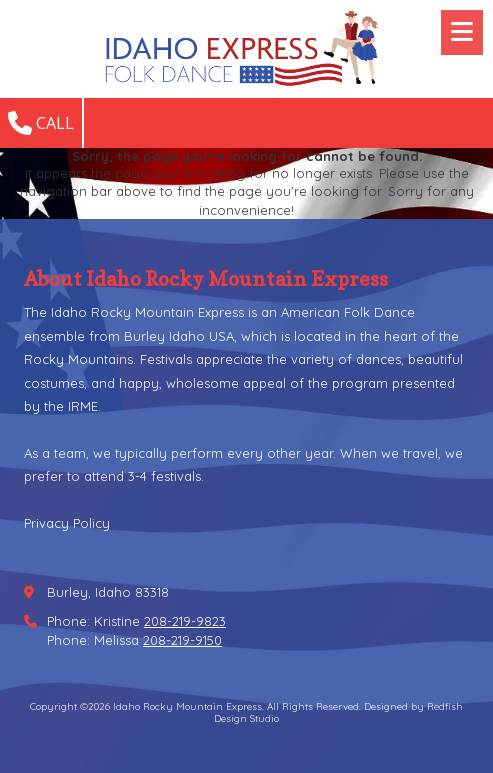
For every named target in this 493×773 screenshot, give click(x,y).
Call (41, 123)
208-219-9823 (185, 621)
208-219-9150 (182, 640)
